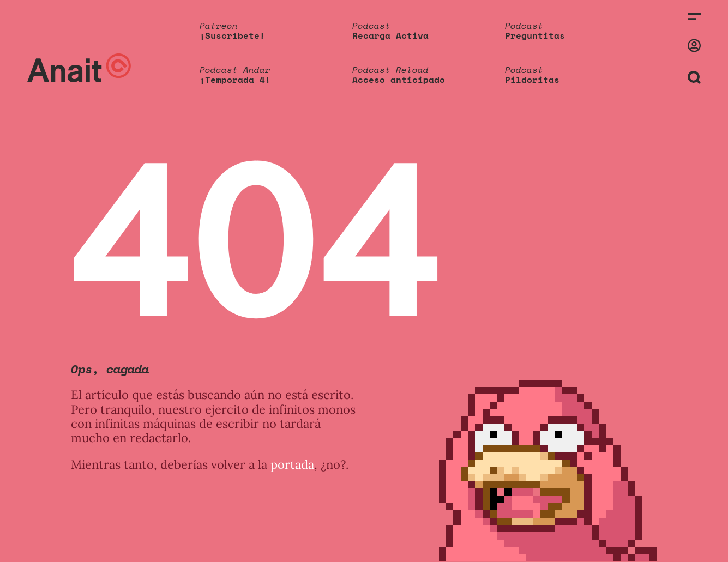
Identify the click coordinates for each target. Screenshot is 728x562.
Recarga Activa (390, 35)
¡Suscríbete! (232, 35)
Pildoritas (532, 80)
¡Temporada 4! (235, 80)
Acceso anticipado (399, 80)
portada (292, 464)
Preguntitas (535, 35)
